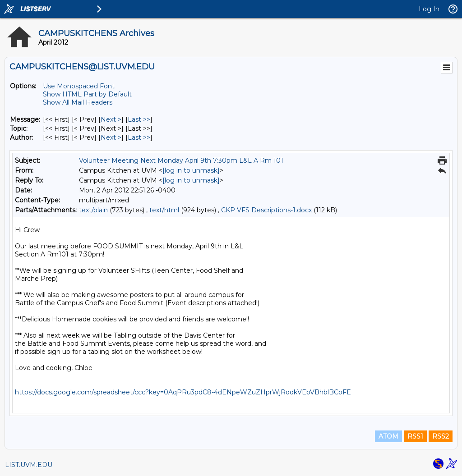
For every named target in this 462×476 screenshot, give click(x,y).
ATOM (388, 436)
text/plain (93, 210)
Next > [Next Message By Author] (111, 137)
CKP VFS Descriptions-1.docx (266, 210)
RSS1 (415, 436)
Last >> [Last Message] (139, 119)
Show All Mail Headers (78, 102)
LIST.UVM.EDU (29, 465)
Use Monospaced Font (79, 86)
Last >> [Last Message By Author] (139, 137)
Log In (429, 9)
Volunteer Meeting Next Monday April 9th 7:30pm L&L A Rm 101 (181, 160)
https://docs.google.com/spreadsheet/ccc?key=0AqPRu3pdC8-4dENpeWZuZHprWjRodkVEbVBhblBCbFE (183, 392)
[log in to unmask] (191, 170)
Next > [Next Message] (111, 119)
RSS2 (441, 436)
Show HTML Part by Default (87, 94)
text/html (164, 210)
